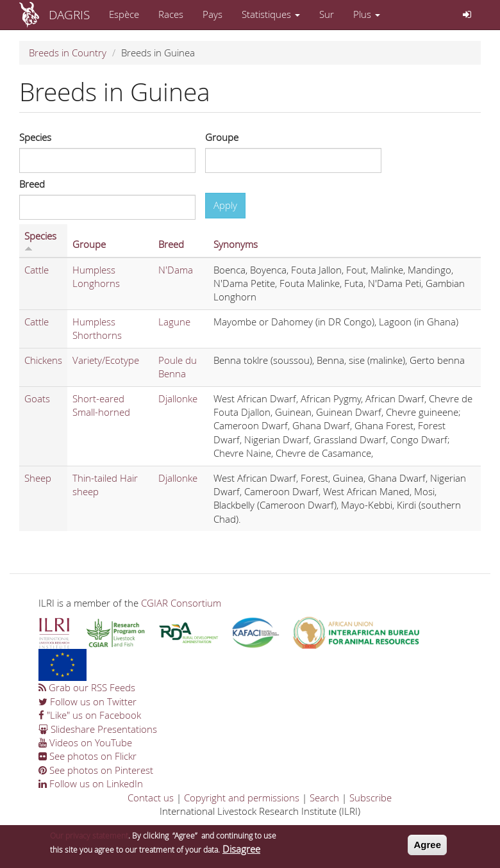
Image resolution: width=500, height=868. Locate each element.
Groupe (222, 137)
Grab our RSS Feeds (87, 687)
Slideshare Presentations (98, 729)
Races (171, 14)
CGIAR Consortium (181, 603)
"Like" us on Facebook (90, 715)
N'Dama (176, 270)
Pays (213, 14)
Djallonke (178, 398)
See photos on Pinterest (96, 770)
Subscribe (371, 798)
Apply (225, 205)
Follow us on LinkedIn (91, 783)
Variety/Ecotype (106, 360)
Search (324, 798)
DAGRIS (69, 14)
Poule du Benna (178, 367)
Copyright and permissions (242, 798)
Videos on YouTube (85, 742)
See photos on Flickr (88, 756)
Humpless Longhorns (96, 276)
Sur (327, 14)
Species (35, 137)
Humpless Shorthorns (97, 328)
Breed (32, 184)
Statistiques (271, 14)
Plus (367, 14)
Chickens (43, 360)
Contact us (151, 798)
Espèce (124, 14)
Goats (37, 398)
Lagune (174, 322)
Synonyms (236, 244)
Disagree (241, 853)
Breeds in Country (68, 53)
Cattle (37, 270)
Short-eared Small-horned (101, 405)
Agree (427, 849)
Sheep (38, 478)
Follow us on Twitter (88, 701)
